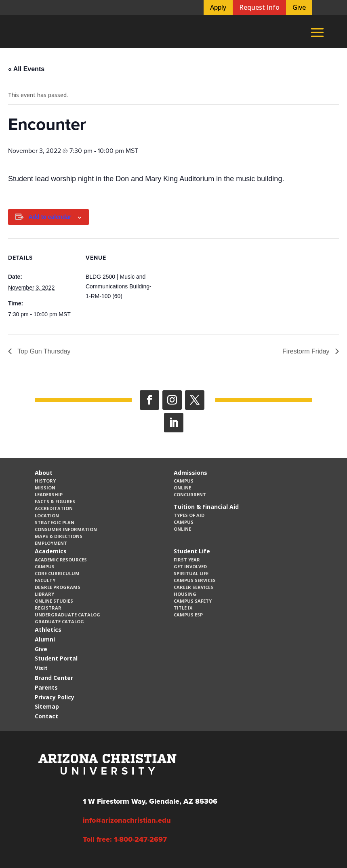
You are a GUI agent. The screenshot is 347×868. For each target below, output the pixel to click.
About (44, 473)
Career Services (193, 587)
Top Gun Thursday (43, 351)
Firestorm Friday (307, 351)
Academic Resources (61, 560)
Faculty (45, 580)
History (45, 481)
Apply (218, 7)
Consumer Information (66, 529)
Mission (45, 488)
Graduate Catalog (59, 621)
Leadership (49, 494)
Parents (46, 687)
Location (47, 516)
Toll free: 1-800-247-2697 (125, 839)
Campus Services (195, 580)
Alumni (45, 639)
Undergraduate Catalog (67, 615)
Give (299, 7)
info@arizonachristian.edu (127, 820)
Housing (185, 594)
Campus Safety (193, 601)
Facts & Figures (55, 501)
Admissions (190, 473)
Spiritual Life (191, 573)
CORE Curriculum (57, 573)
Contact (46, 716)
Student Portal (56, 658)
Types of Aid (189, 515)
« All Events (26, 69)
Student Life (192, 551)
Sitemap (47, 706)
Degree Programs (58, 587)
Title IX (183, 608)
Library (44, 594)
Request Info (259, 7)
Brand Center (54, 678)
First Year (187, 560)
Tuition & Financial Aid (206, 507)
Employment (51, 543)
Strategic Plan (55, 522)
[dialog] (323, 844)
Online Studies (54, 601)
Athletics (48, 630)
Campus (184, 481)
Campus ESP (188, 615)
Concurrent (190, 494)
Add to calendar (50, 217)
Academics (51, 551)
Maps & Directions (59, 536)
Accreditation (54, 508)
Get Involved (190, 566)
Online (182, 488)
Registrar (48, 608)
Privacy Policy (55, 697)
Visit (41, 668)
